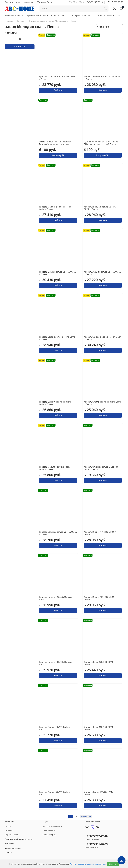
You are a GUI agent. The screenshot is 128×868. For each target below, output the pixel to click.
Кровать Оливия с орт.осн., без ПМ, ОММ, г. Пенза (101, 468)
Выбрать (58, 90)
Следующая (86, 816)
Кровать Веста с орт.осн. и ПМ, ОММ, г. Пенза (57, 338)
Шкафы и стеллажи (82, 15)
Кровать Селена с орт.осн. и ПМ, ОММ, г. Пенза (58, 533)
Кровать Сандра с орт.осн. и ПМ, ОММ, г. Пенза (103, 338)
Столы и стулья (60, 15)
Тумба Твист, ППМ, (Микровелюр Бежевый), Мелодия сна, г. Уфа (55, 143)
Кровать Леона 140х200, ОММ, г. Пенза (55, 728)
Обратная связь (12, 835)
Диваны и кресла (14, 15)
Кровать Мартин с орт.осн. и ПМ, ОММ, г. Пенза (55, 208)
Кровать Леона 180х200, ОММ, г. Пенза (55, 793)
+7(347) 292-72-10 (94, 2)
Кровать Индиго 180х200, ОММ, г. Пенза (55, 663)
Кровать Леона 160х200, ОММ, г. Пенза (99, 728)
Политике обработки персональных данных (87, 864)
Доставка (9, 2)
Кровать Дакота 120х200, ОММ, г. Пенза (100, 793)
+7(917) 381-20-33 (115, 2)
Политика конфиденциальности (19, 839)
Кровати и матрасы (38, 15)
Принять (113, 864)
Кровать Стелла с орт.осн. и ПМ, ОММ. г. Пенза (102, 403)
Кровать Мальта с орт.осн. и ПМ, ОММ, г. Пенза (55, 468)
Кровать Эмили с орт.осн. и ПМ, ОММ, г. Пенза (102, 273)
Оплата (8, 826)
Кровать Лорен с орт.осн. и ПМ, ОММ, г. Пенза (102, 78)
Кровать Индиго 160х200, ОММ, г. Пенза (100, 598)
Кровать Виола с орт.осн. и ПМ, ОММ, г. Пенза (57, 273)
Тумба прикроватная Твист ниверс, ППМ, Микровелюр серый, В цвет (101, 143)
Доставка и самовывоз (52, 826)
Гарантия (9, 830)
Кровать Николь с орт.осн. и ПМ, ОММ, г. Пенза (100, 208)
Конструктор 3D (49, 835)
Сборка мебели (44, 2)
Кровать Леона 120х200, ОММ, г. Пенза (99, 663)
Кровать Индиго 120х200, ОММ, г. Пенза (55, 598)
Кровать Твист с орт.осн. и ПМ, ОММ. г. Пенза (57, 78)
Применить (20, 47)
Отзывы (8, 852)
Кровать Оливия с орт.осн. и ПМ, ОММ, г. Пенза (55, 403)
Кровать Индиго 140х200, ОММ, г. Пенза (100, 533)
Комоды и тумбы (105, 15)
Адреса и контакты (25, 2)
